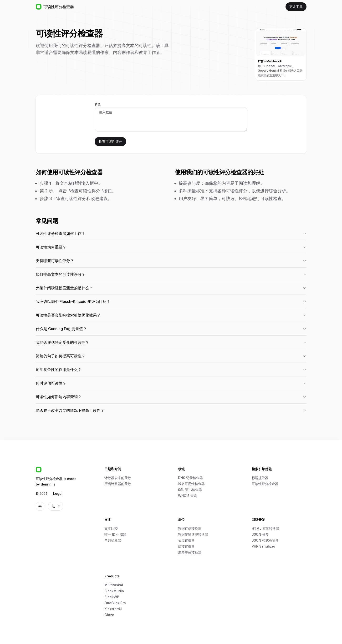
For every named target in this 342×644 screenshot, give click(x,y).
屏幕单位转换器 (190, 552)
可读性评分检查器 (265, 484)
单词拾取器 (113, 540)
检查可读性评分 (110, 141)
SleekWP (112, 597)
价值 (98, 104)
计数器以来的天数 (118, 478)
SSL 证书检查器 (190, 490)
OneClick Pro (115, 603)
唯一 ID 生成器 (115, 534)
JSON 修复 (260, 534)
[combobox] (56, 506)
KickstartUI (113, 609)
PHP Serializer (263, 546)
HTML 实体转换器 (265, 528)
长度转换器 (186, 540)
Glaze (109, 615)
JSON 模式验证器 (265, 540)
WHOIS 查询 (188, 496)
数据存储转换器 (190, 528)
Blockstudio (114, 591)
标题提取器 (260, 478)
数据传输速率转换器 (193, 534)
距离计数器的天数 (118, 484)
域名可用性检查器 (191, 484)
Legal (58, 494)
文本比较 (111, 528)
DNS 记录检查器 (190, 478)
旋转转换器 (186, 546)
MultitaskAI (114, 585)
